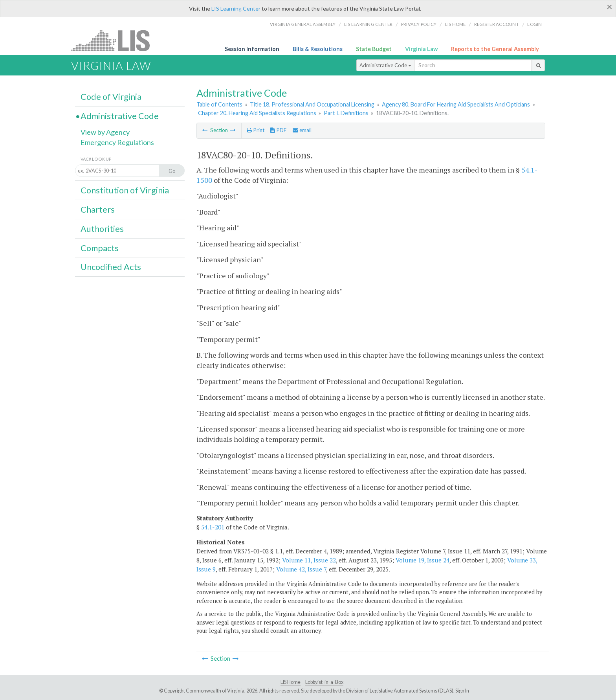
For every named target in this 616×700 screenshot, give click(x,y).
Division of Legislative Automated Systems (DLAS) (400, 691)
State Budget (374, 49)
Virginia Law (421, 49)
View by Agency (105, 132)
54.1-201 (213, 527)
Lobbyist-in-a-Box (324, 682)
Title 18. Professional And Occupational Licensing (312, 104)
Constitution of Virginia (125, 190)
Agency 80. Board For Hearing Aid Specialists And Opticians (456, 104)
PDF (278, 130)
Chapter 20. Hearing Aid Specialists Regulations (257, 113)
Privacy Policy (419, 24)
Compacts (100, 248)
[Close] (610, 7)
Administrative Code (385, 65)
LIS (115, 40)
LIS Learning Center (236, 8)
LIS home (456, 24)
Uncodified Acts (111, 267)
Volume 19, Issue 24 (423, 560)
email (302, 130)
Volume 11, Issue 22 (309, 560)
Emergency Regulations (117, 142)
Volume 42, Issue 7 (301, 569)
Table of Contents (219, 104)
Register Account (497, 24)
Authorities (102, 229)
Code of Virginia (111, 97)
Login (534, 24)
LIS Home (291, 682)
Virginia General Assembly (303, 24)
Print (256, 130)
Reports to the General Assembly (495, 49)
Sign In (462, 691)
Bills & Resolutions (318, 49)
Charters (98, 209)
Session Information (252, 49)
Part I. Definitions (346, 113)
